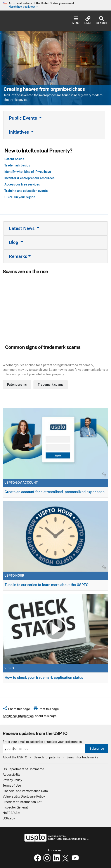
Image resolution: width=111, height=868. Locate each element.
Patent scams (17, 385)
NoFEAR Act (11, 813)
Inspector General (15, 807)
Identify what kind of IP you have (28, 172)
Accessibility (11, 775)
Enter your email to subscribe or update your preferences (42, 742)
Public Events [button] (23, 118)
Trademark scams (51, 385)
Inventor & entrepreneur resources (29, 178)
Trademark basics (17, 165)
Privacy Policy (12, 780)
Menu (76, 20)
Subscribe (97, 749)
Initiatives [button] (19, 132)
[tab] (54, 118)
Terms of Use (12, 786)
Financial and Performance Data (25, 791)
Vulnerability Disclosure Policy (24, 796)
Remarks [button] (18, 256)
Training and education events (26, 191)
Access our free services (22, 184)
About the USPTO (15, 757)
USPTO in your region (20, 197)
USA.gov (9, 818)
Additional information (18, 716)
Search (101, 20)
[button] (16, 710)
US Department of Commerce (23, 769)
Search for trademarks (82, 757)
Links (88, 20)
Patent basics (14, 159)
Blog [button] (14, 242)
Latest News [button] (22, 228)
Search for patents (47, 757)
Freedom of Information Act (22, 802)
